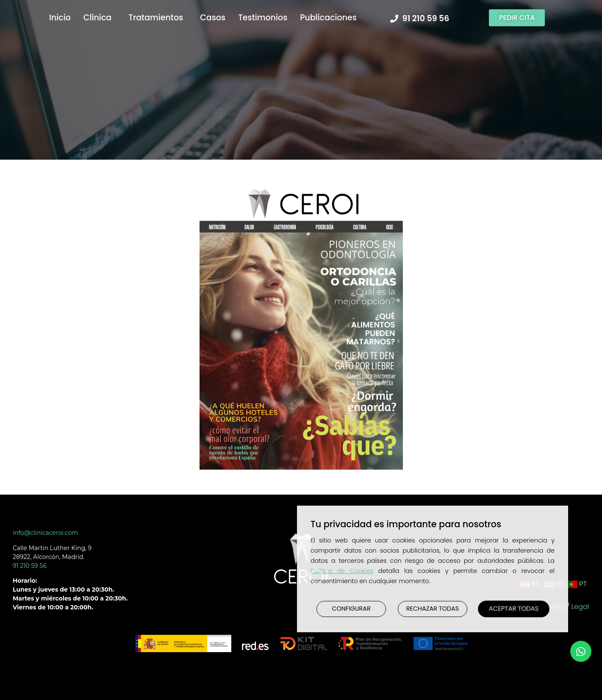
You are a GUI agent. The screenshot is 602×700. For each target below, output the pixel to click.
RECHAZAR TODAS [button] (433, 609)
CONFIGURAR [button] (351, 609)
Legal (580, 607)
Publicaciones (330, 18)
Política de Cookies (342, 571)
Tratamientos (158, 18)
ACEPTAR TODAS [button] (514, 609)
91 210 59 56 (30, 566)
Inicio (60, 18)
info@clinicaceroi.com (45, 533)
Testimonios (263, 18)
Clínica (100, 18)
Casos (213, 18)
